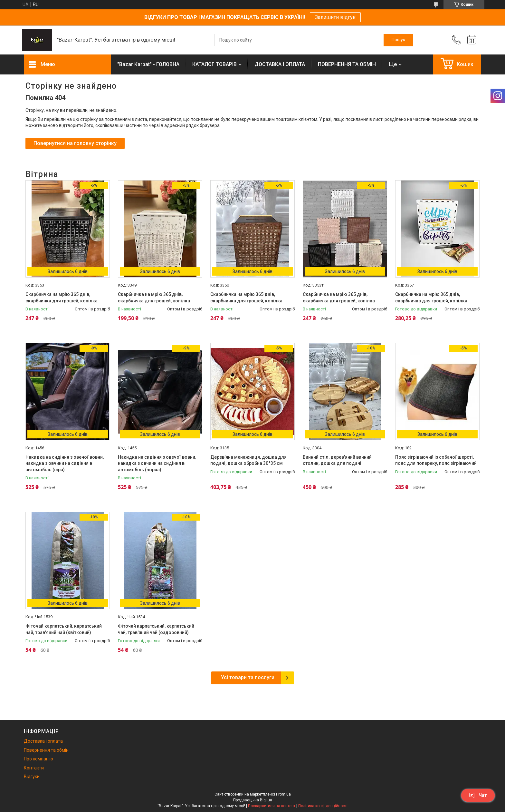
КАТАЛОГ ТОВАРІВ (214, 64)
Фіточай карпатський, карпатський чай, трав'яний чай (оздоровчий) (156, 629)
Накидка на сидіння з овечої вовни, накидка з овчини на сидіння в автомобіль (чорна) (157, 463)
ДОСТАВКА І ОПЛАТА (280, 64)
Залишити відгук (335, 17)
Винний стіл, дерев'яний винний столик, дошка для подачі (337, 460)
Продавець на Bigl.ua (253, 800)
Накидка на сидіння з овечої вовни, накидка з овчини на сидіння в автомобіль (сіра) (65, 463)
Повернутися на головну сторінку (75, 143)
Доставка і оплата (43, 741)
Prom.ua (283, 794)
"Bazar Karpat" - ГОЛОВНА (148, 64)
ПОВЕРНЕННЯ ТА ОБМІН (347, 64)
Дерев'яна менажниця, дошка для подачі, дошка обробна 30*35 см (248, 460)
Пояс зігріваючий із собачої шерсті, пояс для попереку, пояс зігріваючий (436, 460)
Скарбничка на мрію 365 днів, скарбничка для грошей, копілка (62, 298)
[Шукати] (398, 40)
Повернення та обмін (46, 750)
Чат (478, 795)
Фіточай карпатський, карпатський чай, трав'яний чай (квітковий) (64, 629)
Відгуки (32, 777)
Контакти (34, 768)
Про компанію (38, 759)
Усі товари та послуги (248, 677)
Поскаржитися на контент (272, 806)
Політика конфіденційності (323, 806)
